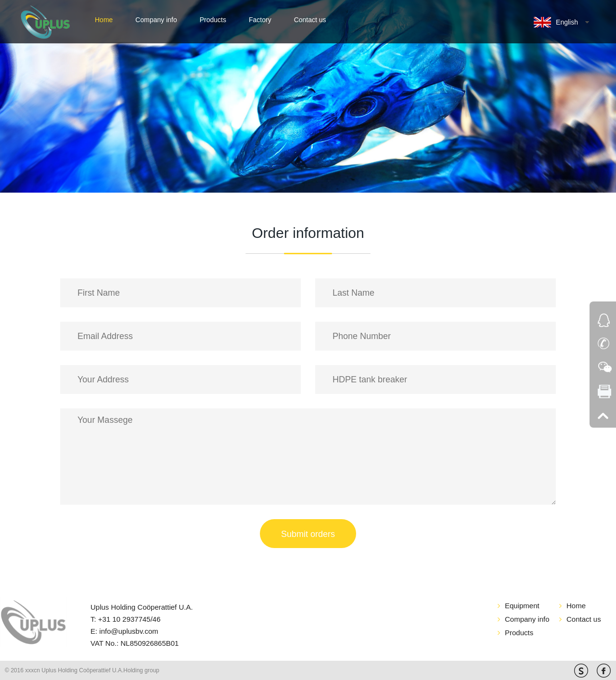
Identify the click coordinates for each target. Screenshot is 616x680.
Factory (260, 20)
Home (104, 20)
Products (213, 20)
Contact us (310, 20)
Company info (156, 20)
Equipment (522, 606)
